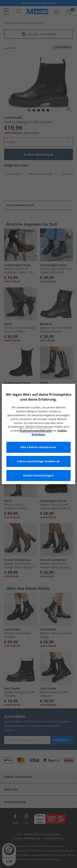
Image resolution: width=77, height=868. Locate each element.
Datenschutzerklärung (35, 431)
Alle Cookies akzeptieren (38, 447)
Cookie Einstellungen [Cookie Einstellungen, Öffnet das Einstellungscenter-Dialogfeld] (39, 475)
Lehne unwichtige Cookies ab (38, 461)
